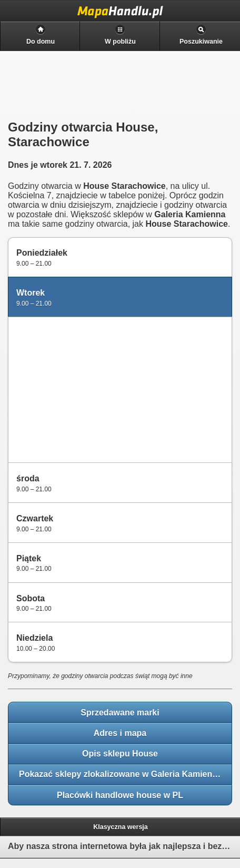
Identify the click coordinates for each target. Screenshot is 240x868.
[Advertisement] (90, 389)
